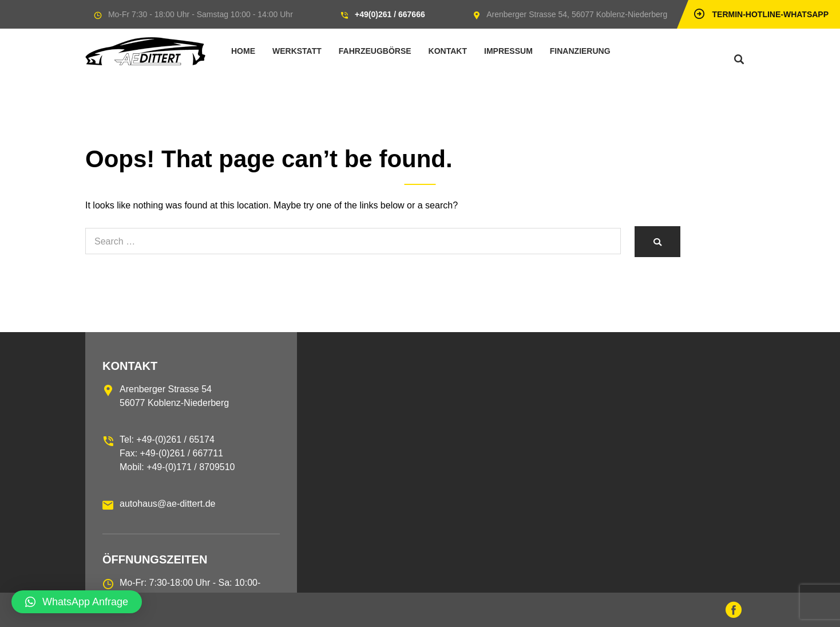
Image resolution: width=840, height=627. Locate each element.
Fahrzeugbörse (375, 51)
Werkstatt (297, 51)
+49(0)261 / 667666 (390, 14)
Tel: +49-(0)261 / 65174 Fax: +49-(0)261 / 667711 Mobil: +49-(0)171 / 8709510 (177, 453)
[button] (77, 602)
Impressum (508, 51)
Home (243, 51)
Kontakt (448, 51)
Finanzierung (580, 51)
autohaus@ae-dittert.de (167, 504)
